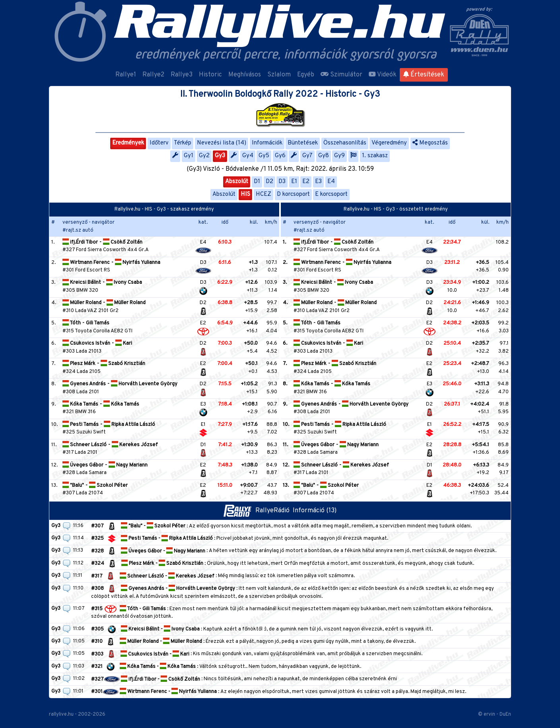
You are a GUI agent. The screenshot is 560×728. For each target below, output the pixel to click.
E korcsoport (331, 194)
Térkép (183, 143)
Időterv (159, 143)
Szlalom (279, 75)
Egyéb (306, 75)
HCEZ (263, 194)
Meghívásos (245, 75)
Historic (210, 75)
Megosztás (430, 143)
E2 (306, 182)
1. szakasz (375, 156)
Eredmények (128, 143)
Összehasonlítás (345, 143)
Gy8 (324, 156)
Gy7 (307, 156)
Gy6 (280, 156)
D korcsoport (293, 194)
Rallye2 (153, 75)
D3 (282, 182)
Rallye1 (126, 75)
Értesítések (424, 75)
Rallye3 (182, 75)
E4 (331, 182)
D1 (257, 182)
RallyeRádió (258, 511)
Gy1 (189, 156)
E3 (318, 182)
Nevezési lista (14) (222, 143)
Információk (267, 143)
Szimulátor (341, 75)
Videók (383, 75)
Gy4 (248, 156)
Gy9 (339, 156)
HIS (245, 194)
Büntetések (303, 143)
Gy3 (220, 156)
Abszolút (237, 182)
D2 (269, 182)
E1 (294, 182)
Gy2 (204, 156)
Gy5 (264, 156)
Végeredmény (389, 143)
